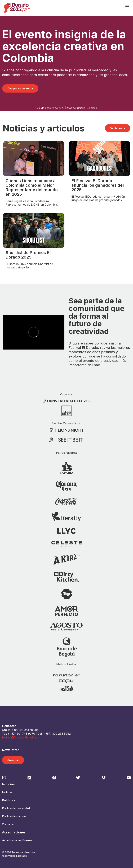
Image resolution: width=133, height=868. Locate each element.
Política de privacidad (16, 808)
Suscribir (13, 760)
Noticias (7, 792)
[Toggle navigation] (127, 6)
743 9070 (29, 734)
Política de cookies (14, 816)
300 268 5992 (61, 734)
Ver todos (116, 128)
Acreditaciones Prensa (17, 840)
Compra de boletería (20, 88)
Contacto (8, 824)
